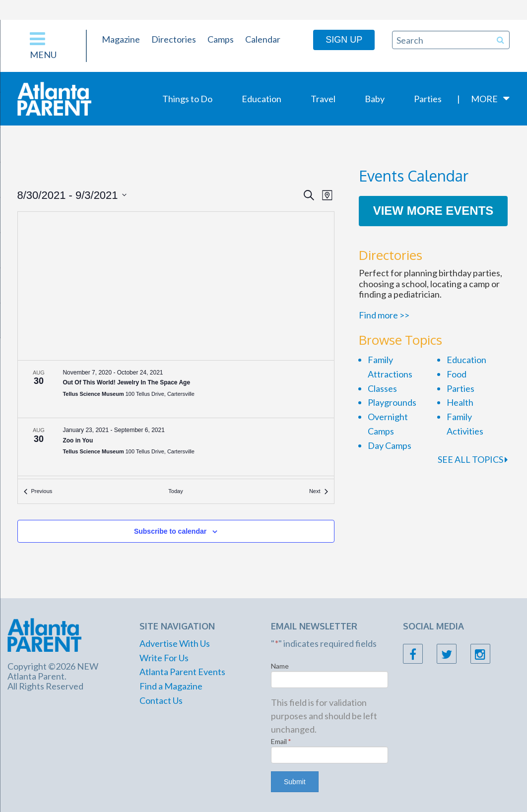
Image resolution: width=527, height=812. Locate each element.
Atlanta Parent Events (182, 672)
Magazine (121, 39)
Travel (323, 99)
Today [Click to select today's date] (175, 491)
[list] (176, 420)
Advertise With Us (175, 643)
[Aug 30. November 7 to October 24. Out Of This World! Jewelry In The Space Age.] (176, 389)
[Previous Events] (38, 491)
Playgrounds (392, 402)
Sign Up (344, 40)
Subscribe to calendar (170, 531)
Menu (43, 45)
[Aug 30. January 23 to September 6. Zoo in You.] (176, 447)
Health (460, 402)
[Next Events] (319, 491)
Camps (221, 39)
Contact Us (161, 700)
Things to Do (187, 99)
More (484, 99)
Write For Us (164, 658)
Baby (375, 99)
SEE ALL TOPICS (473, 459)
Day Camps (390, 445)
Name (280, 666)
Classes (382, 388)
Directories (174, 39)
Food (457, 374)
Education (262, 99)
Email (281, 741)
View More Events (433, 211)
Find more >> (384, 315)
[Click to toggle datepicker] (72, 195)
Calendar (263, 39)
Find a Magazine (171, 686)
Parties (428, 99)
